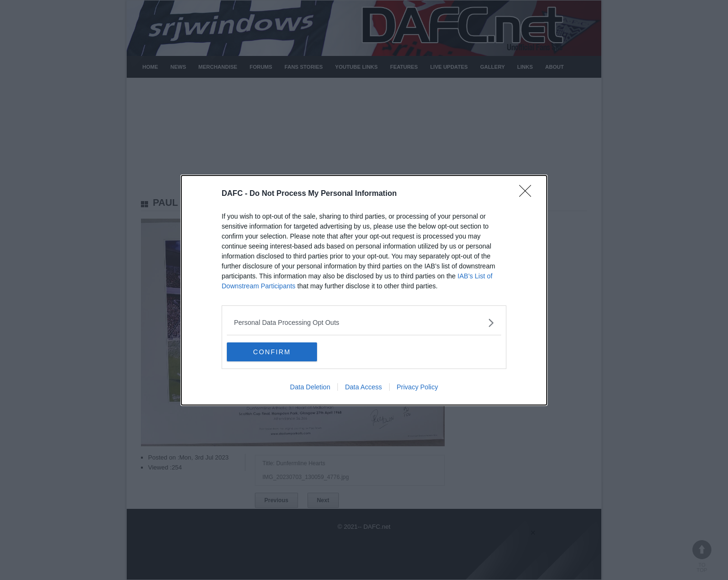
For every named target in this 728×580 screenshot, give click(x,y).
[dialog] (364, 290)
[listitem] (364, 323)
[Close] (528, 194)
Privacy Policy (417, 387)
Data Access (364, 387)
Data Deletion (310, 387)
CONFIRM (272, 351)
